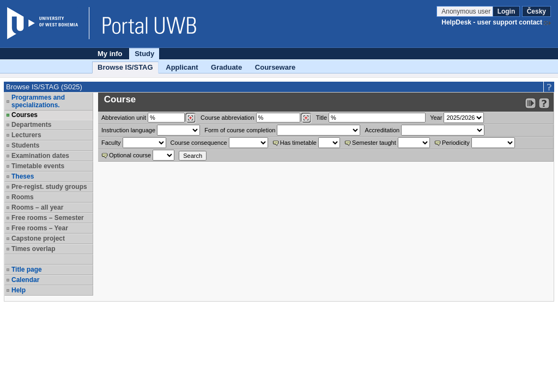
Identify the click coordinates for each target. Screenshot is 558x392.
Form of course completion (240, 130)
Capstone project (38, 238)
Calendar (25, 280)
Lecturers (26, 135)
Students (25, 145)
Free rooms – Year (40, 228)
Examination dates (40, 156)
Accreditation (383, 130)
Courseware (275, 67)
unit (124, 118)
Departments (31, 125)
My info (110, 54)
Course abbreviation (227, 118)
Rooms (23, 197)
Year (436, 118)
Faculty (111, 143)
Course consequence (199, 143)
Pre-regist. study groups (49, 187)
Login (507, 11)
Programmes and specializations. (38, 101)
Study (144, 54)
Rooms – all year (37, 207)
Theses (23, 176)
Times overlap (33, 249)
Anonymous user (467, 11)
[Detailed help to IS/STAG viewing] (544, 103)
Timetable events (38, 166)
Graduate (226, 67)
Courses (25, 115)
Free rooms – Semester (48, 218)
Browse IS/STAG (125, 67)
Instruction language (128, 130)
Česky (536, 11)
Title (322, 118)
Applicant (182, 67)
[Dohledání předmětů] (306, 118)
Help (19, 290)
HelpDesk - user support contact (492, 22)
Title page (27, 269)
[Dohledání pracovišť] (190, 118)
